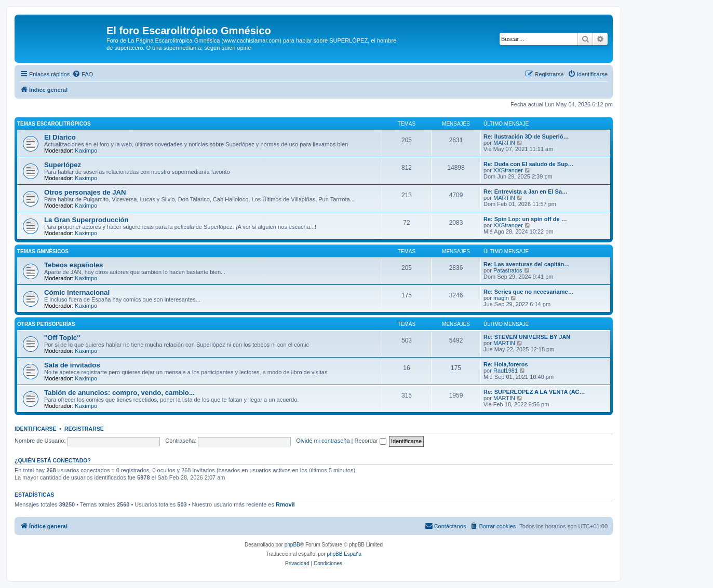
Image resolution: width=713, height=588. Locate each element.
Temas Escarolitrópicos (54, 124)
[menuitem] (83, 74)
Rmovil (285, 504)
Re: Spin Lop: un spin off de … (525, 219)
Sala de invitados (72, 365)
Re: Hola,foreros (506, 364)
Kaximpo (86, 151)
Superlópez (63, 165)
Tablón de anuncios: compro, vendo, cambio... (119, 393)
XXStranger (508, 170)
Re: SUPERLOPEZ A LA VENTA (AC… (534, 392)
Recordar (371, 441)
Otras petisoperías (46, 324)
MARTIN (504, 143)
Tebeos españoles (73, 265)
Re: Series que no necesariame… (529, 292)
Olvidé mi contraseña (323, 441)
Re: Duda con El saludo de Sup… (529, 164)
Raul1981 (506, 371)
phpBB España (344, 554)
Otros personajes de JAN (85, 192)
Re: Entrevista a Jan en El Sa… (526, 192)
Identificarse (36, 429)
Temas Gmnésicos (43, 251)
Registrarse (84, 429)
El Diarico (60, 137)
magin (501, 298)
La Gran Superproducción (86, 220)
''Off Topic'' (62, 338)
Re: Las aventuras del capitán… (527, 264)
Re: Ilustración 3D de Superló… (526, 136)
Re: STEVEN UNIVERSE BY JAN (527, 337)
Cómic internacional (77, 292)
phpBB (292, 545)
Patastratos (508, 270)
